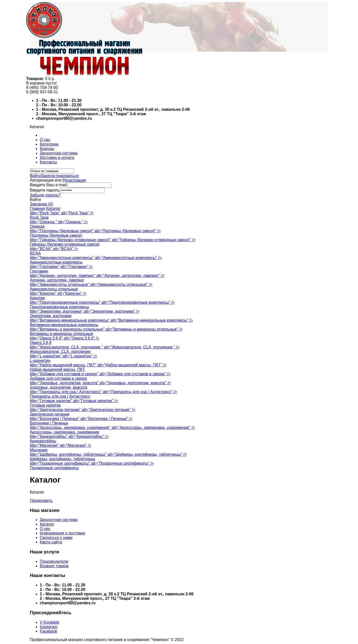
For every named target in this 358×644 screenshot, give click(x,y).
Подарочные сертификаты (54, 468)
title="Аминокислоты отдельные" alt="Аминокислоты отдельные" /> (91, 284)
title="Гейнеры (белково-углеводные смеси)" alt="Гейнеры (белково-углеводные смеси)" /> (113, 240)
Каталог (53, 208)
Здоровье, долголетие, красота (59, 387)
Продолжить (41, 501)
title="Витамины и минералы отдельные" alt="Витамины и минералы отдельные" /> (106, 329)
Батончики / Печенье (49, 423)
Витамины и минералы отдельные (61, 334)
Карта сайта (51, 542)
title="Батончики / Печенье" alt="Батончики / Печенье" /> (81, 419)
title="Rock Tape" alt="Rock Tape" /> (62, 213)
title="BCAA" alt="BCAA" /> (54, 249)
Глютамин (39, 271)
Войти (35, 176)
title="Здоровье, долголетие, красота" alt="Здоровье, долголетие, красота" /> (100, 383)
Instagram (49, 627)
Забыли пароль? (45, 195)
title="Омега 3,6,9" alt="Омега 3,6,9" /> (65, 338)
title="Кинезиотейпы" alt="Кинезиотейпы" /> (69, 436)
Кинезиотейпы (43, 441)
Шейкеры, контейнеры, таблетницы (63, 459)
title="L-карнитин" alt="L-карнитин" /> (63, 356)
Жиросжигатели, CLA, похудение (60, 352)
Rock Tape (39, 217)
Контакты (48, 162)
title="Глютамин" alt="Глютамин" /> (61, 267)
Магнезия (39, 450)
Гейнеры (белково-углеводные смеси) (65, 244)
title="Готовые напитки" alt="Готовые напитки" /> (74, 401)
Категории (49, 144)
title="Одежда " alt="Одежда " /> (59, 222)
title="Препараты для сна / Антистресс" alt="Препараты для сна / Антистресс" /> (104, 392)
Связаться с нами (56, 538)
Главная (37, 208)
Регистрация (74, 180)
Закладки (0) (41, 204)
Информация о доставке (63, 533)
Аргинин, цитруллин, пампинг (57, 280)
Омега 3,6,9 (41, 343)
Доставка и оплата (57, 158)
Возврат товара (54, 566)
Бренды (47, 149)
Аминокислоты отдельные (54, 289)
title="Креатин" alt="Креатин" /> (58, 293)
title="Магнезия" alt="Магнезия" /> (61, 445)
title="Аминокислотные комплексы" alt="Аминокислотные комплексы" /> (96, 258)
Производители (54, 561)
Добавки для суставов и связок (58, 378)
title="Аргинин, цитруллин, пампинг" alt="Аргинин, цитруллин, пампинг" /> (97, 276)
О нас (45, 140)
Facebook (48, 631)
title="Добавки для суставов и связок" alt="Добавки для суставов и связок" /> (100, 374)
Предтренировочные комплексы (60, 307)
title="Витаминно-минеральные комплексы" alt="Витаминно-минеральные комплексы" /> (111, 320)
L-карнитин (40, 360)
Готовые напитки (45, 405)
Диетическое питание (50, 414)
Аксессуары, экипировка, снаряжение (65, 432)
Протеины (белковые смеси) (56, 235)
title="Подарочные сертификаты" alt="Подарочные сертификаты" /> (92, 463)
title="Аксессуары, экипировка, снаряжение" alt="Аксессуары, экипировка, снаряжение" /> (112, 428)
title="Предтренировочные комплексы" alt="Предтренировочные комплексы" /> (102, 302)
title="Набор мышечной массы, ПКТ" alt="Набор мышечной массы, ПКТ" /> (98, 365)
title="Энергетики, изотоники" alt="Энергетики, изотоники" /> (85, 311)
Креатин (37, 298)
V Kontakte (49, 622)
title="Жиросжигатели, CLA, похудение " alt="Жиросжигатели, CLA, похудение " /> (105, 347)
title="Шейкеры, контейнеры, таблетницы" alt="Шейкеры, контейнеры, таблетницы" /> (108, 454)
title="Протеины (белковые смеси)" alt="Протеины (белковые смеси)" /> (95, 231)
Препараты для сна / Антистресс (60, 396)
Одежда (37, 226)
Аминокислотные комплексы (56, 262)
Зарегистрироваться (60, 176)
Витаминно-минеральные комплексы (64, 325)
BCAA (35, 253)
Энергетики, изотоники (51, 316)
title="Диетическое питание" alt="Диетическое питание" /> (83, 410)
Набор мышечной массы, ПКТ (57, 369)
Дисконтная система (59, 153)
